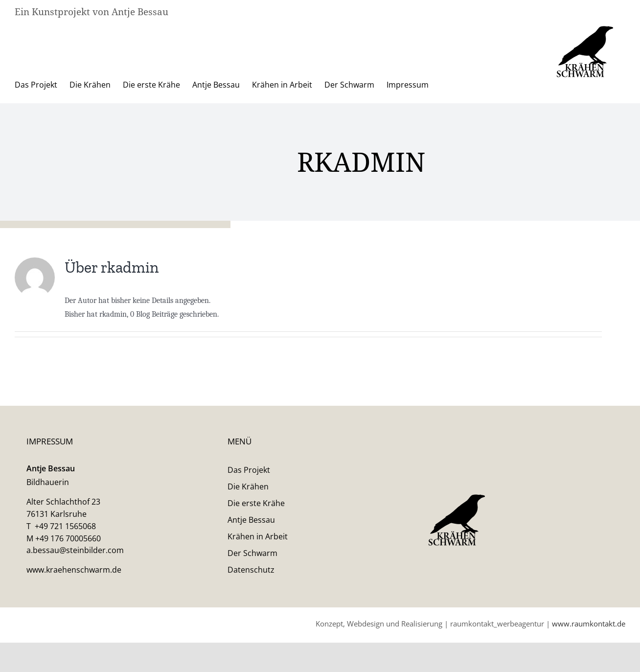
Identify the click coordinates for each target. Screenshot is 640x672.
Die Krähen (248, 541)
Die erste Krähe (256, 557)
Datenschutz (251, 624)
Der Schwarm (252, 607)
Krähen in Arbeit (258, 591)
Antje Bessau (251, 574)
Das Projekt (249, 524)
